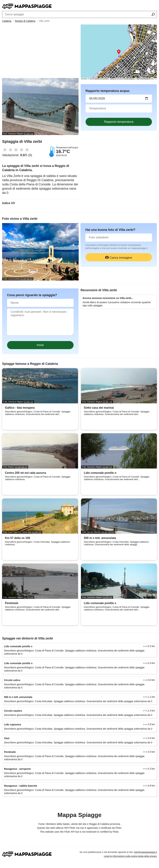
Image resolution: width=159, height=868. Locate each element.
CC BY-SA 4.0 (26, 279)
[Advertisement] (40, 52)
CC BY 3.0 (29, 134)
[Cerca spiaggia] (153, 15)
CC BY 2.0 (37, 532)
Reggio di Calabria (25, 21)
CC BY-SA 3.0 (21, 467)
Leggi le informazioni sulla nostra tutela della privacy (130, 856)
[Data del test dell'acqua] (119, 99)
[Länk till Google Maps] (119, 52)
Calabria (7, 21)
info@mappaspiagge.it (145, 852)
